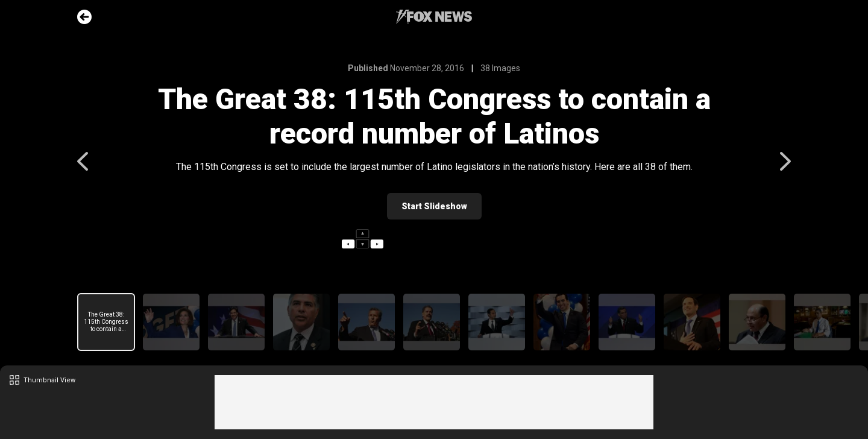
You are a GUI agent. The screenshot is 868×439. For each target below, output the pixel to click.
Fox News (434, 17)
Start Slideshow (434, 206)
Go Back (84, 17)
